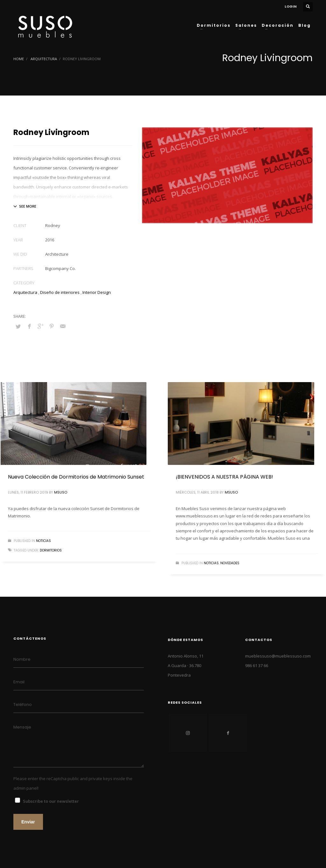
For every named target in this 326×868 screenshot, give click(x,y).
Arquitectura (44, 59)
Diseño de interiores (60, 292)
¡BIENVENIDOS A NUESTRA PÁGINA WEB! (224, 477)
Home (19, 59)
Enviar (28, 822)
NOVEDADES (230, 563)
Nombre (22, 659)
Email (19, 682)
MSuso (61, 492)
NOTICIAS (43, 541)
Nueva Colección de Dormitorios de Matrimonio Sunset (76, 477)
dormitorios (51, 550)
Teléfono (23, 704)
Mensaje (22, 727)
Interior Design (97, 292)
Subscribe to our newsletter (51, 801)
